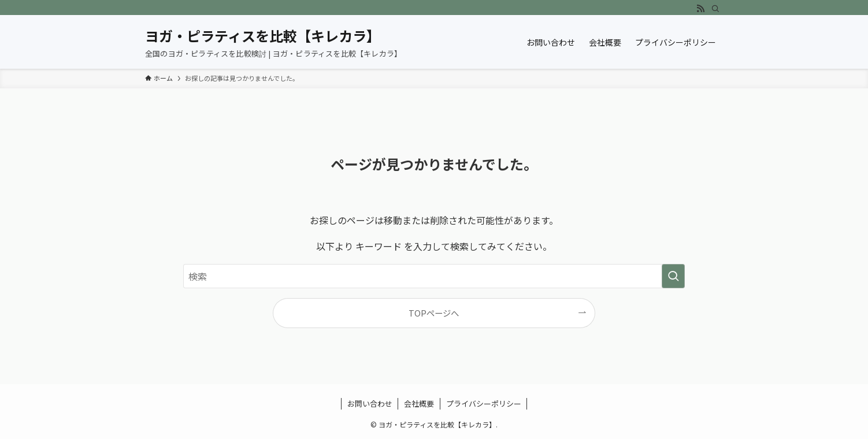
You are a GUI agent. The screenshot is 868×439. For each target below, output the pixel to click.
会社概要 (419, 403)
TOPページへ (434, 313)
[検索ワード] (434, 276)
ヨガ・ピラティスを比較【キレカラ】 (261, 36)
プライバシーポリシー (484, 403)
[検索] (715, 9)
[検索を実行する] (673, 276)
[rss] (700, 9)
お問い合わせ (370, 403)
